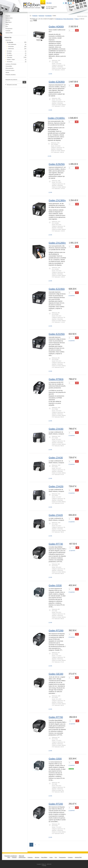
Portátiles (9, 53)
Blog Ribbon (9, 22)
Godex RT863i (56, 379)
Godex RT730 (56, 544)
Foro (7, 27)
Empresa (8, 16)
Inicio (9, 857)
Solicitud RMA (9, 33)
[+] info (50, 74)
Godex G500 (55, 759)
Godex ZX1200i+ (57, 243)
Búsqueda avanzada (12, 85)
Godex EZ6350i (57, 82)
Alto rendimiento (12, 44)
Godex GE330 (56, 674)
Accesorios (10, 62)
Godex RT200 (56, 804)
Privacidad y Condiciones (11, 856)
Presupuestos (9, 29)
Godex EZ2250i (57, 334)
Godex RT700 (56, 717)
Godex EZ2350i (57, 289)
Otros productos (9, 68)
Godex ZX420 (56, 515)
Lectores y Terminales (11, 64)
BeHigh (45, 865)
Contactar (8, 31)
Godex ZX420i (56, 486)
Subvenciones (9, 18)
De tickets (9, 51)
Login (43, 2)
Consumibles (9, 66)
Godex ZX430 (56, 458)
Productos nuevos (10, 70)
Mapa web (21, 856)
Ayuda (7, 24)
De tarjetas (10, 55)
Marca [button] (78, 19)
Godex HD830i (56, 27)
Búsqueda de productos (11, 80)
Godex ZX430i (56, 429)
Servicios (8, 20)
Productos (35, 16)
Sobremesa (11, 49)
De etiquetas (48, 16)
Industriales (11, 47)
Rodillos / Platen (11, 60)
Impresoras (8, 40)
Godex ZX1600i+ (56, 118)
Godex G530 (55, 585)
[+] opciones (72, 296)
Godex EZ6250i (57, 164)
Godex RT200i (56, 631)
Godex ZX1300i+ (57, 200)
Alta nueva (49, 3)
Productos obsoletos (11, 75)
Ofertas (7, 73)
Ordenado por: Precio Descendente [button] (65, 19)
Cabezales (9, 57)
